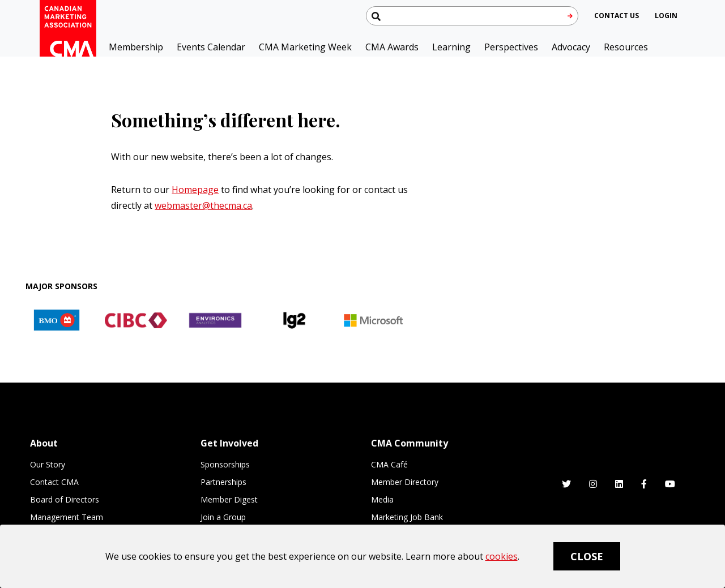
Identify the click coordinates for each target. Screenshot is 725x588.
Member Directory (405, 482)
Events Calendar (211, 47)
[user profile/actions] (666, 16)
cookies (502, 556)
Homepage (195, 190)
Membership (136, 47)
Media (382, 499)
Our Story (48, 464)
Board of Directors (65, 499)
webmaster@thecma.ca (203, 205)
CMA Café (389, 464)
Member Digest (229, 499)
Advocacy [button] (571, 47)
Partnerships (223, 482)
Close (587, 556)
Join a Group (223, 517)
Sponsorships (225, 464)
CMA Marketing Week (305, 47)
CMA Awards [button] (392, 47)
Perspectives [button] (511, 47)
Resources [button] (626, 47)
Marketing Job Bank (407, 517)
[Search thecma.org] (472, 16)
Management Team (67, 517)
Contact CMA (54, 482)
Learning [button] (451, 47)
